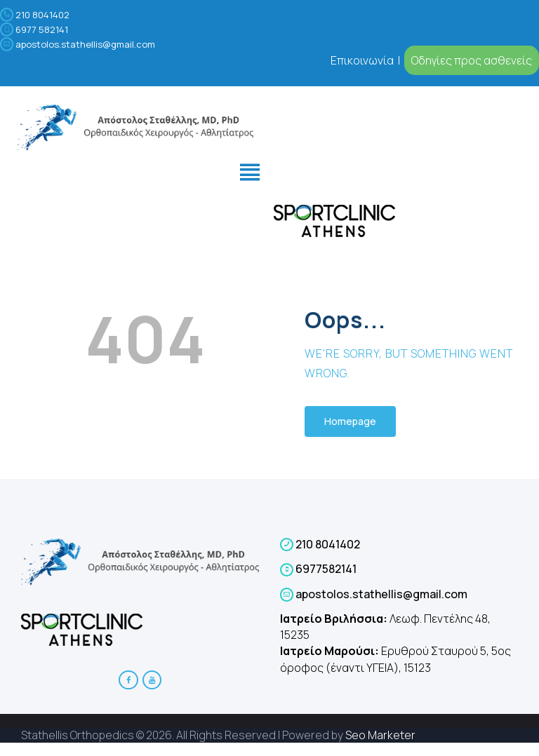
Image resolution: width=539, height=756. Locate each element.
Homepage (350, 421)
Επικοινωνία (363, 60)
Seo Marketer (380, 735)
